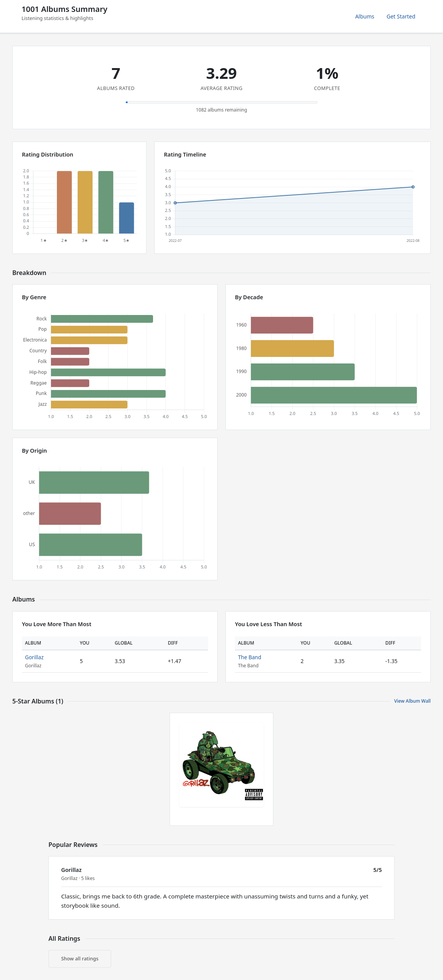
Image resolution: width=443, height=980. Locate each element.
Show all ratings (80, 958)
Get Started (401, 16)
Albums (365, 16)
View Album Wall (412, 701)
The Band (250, 657)
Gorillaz (34, 657)
